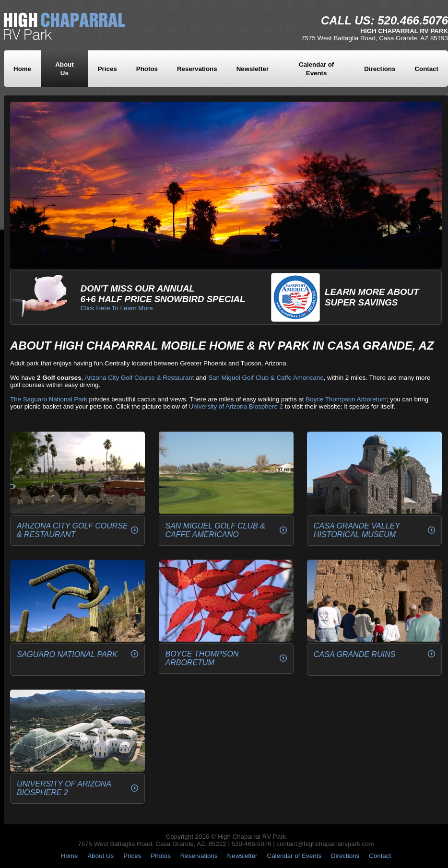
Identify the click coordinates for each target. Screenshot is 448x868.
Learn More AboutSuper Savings (372, 297)
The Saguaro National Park (49, 399)
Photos (147, 69)
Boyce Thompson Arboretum (346, 399)
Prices (107, 69)
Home (22, 69)
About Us (100, 856)
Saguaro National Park (67, 654)
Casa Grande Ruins (354, 654)
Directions (380, 69)
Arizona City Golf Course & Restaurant (139, 378)
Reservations (197, 69)
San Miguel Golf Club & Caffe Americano (266, 378)
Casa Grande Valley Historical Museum (357, 530)
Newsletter (253, 69)
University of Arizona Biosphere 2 (236, 406)
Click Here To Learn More (117, 308)
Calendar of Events (294, 856)
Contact (426, 69)
